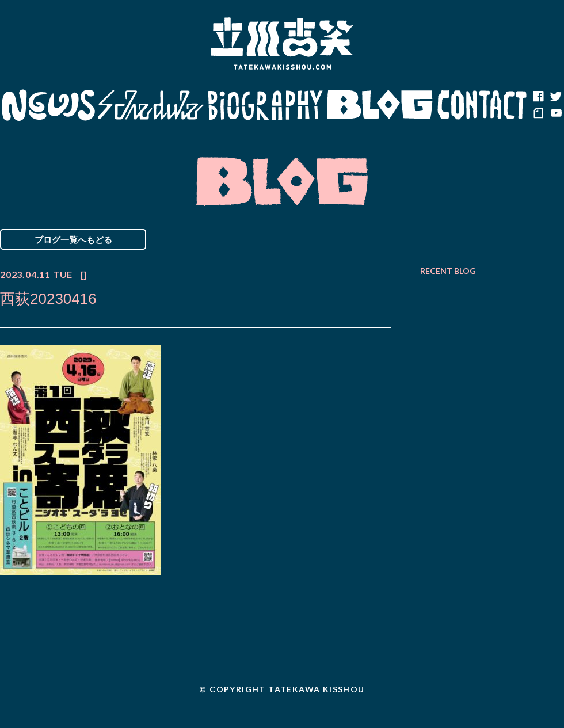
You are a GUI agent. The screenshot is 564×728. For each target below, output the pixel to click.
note (538, 114)
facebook (538, 97)
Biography (265, 105)
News (48, 105)
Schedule (151, 105)
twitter (555, 97)
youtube (555, 114)
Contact (482, 105)
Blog (380, 105)
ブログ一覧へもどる (73, 239)
